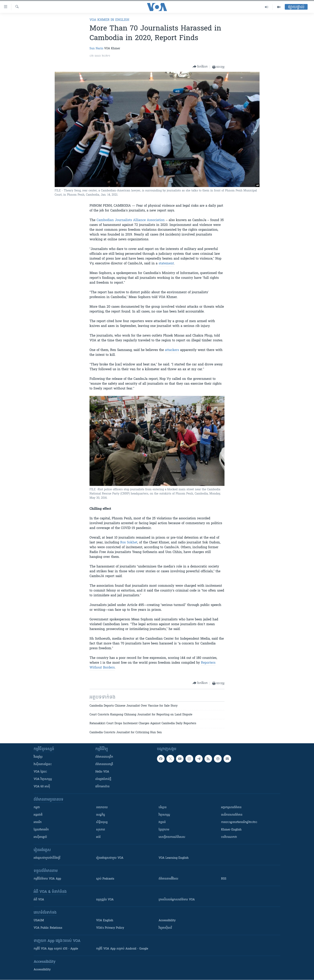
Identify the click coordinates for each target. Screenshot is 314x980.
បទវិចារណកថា (229, 837)
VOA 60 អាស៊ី (42, 787)
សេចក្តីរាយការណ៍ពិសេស (172, 837)
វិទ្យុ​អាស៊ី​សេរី (165, 928)
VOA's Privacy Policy (110, 928)
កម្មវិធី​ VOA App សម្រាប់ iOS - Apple (56, 949)
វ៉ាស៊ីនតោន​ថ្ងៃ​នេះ (43, 764)
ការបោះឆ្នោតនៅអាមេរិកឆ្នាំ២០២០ (239, 822)
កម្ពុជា (37, 808)
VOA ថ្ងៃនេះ (40, 772)
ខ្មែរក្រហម (164, 830)
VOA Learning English (174, 858)
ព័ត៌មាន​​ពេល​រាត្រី (104, 764)
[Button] (200, 67)
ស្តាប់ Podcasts (105, 879)
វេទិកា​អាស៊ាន (102, 787)
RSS (224, 879)
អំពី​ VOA (39, 900)
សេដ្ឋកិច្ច (101, 815)
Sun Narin (96, 49)
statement (166, 264)
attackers (172, 350)
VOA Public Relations (48, 928)
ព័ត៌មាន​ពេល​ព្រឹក (104, 757)
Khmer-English (231, 830)
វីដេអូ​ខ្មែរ (38, 757)
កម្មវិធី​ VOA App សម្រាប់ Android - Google (122, 949)
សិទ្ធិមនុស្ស (102, 822)
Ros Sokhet (129, 543)
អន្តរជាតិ (38, 815)
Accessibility (167, 921)
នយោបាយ (102, 808)
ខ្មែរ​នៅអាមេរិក (41, 830)
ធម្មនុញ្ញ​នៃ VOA (105, 900)
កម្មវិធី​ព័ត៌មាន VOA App (47, 879)
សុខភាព (101, 830)
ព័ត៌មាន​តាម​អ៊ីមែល (168, 879)
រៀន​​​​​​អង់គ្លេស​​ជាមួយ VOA (110, 858)
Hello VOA (102, 772)
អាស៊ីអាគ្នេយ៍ (40, 837)
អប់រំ (98, 837)
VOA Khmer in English (109, 20)
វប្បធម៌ (162, 822)
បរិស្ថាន (163, 808)
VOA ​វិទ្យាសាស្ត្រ (43, 779)
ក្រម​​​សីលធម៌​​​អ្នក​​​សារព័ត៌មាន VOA (177, 900)
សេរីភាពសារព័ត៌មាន (232, 815)
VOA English (105, 921)
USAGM (39, 921)
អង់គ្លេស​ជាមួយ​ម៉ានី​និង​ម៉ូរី (47, 858)
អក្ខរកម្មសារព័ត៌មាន (231, 808)
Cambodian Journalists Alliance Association (131, 220)
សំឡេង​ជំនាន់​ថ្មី (103, 779)
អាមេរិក (38, 822)
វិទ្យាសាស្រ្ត (164, 815)
